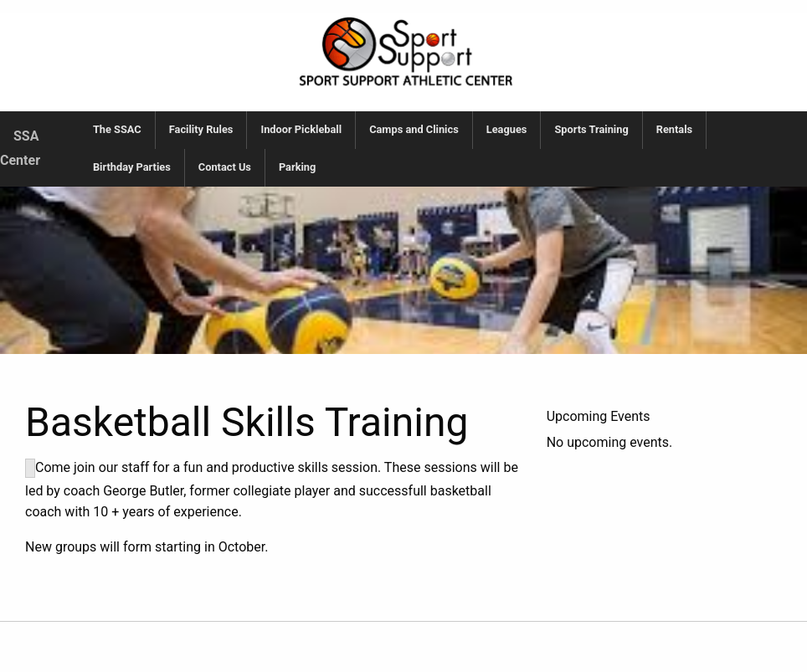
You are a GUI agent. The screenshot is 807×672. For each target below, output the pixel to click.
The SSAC (117, 129)
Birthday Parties (132, 167)
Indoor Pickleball (301, 129)
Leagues (507, 129)
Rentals (674, 129)
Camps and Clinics (414, 129)
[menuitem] (118, 130)
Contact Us (225, 167)
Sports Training (591, 129)
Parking (297, 167)
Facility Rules (201, 129)
